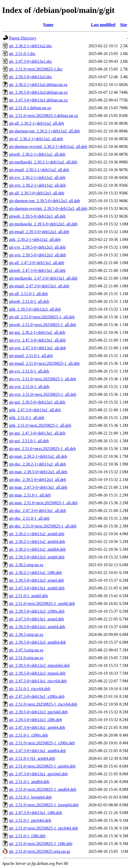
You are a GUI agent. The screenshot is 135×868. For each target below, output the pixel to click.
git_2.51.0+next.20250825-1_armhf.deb (42, 603)
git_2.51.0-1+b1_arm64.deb (32, 758)
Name (48, 25)
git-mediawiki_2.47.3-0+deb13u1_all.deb (43, 278)
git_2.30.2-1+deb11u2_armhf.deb (37, 534)
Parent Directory (23, 38)
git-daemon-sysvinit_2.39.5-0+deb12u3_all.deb (48, 208)
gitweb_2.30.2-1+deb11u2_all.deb (37, 154)
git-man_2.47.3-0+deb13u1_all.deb (38, 487)
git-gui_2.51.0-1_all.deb (29, 441)
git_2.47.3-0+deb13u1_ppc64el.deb (38, 774)
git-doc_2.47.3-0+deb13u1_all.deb (38, 511)
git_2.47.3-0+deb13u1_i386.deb (35, 813)
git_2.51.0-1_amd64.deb (29, 782)
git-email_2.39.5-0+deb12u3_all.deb (39, 232)
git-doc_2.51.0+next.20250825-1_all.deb (43, 526)
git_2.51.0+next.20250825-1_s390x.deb (42, 743)
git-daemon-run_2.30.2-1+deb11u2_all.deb (44, 131)
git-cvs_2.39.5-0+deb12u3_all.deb (37, 247)
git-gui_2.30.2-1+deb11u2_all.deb (37, 332)
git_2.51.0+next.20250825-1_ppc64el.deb (44, 828)
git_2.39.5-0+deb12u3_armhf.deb (37, 557)
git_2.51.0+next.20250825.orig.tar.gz (40, 851)
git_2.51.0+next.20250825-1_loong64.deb (44, 805)
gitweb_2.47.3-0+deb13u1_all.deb (37, 270)
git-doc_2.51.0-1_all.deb (29, 518)
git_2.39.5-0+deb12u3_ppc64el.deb (38, 712)
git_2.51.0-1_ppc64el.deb (30, 820)
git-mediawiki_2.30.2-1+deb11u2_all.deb (43, 162)
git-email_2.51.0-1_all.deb (31, 356)
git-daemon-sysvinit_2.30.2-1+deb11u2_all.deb (48, 147)
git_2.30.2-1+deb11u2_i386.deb (35, 573)
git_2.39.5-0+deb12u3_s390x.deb (37, 611)
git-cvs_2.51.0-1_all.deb (29, 371)
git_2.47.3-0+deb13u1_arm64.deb (37, 727)
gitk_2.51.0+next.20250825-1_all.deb (40, 425)
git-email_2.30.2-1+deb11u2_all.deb (39, 170)
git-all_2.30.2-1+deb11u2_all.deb (37, 123)
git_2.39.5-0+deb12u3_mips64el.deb (39, 665)
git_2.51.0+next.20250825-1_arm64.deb (42, 766)
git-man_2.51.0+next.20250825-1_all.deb (43, 503)
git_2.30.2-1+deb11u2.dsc (30, 46)
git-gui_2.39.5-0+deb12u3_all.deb (37, 402)
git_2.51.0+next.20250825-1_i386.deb (41, 844)
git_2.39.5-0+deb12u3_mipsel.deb (37, 673)
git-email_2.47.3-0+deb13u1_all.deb (39, 286)
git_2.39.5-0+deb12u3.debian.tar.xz (38, 92)
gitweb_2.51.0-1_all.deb (29, 301)
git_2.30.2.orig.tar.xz (26, 565)
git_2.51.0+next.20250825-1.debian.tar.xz (44, 116)
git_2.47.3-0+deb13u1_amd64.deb (37, 751)
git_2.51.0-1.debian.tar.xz (30, 108)
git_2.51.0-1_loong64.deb (30, 797)
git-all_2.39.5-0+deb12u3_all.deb (37, 193)
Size (124, 25)
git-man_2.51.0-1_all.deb (30, 495)
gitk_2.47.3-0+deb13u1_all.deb (35, 410)
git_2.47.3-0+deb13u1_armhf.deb (37, 588)
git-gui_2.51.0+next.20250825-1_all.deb (42, 449)
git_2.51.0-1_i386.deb (27, 836)
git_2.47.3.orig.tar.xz (26, 650)
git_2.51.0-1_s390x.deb (29, 735)
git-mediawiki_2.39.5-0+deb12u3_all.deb (43, 224)
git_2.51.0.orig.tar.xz (26, 658)
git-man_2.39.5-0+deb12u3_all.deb (38, 472)
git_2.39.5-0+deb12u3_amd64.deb (37, 642)
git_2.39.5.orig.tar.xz (26, 634)
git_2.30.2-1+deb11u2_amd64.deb (37, 549)
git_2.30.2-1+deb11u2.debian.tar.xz (38, 85)
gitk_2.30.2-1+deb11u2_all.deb (35, 239)
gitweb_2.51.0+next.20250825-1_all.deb (43, 325)
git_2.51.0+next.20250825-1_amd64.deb (43, 789)
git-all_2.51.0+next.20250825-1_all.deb (42, 317)
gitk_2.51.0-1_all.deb (27, 418)
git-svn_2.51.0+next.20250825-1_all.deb (43, 394)
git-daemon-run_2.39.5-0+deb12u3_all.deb (44, 201)
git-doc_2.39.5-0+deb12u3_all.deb (38, 480)
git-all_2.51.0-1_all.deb (28, 294)
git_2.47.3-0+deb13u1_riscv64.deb (38, 681)
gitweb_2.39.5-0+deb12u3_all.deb (37, 216)
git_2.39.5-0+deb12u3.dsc (31, 77)
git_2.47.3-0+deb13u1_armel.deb (37, 619)
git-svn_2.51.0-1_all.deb (29, 387)
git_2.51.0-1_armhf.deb (29, 596)
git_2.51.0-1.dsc (22, 54)
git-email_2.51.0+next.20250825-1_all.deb (44, 363)
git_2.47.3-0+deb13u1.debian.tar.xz (38, 100)
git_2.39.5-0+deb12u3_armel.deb (37, 580)
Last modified (103, 25)
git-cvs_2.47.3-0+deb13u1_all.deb (37, 340)
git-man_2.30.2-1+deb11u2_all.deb (38, 456)
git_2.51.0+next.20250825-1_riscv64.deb (43, 704)
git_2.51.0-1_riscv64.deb (30, 689)
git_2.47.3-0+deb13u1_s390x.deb (37, 696)
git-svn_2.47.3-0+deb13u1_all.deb (37, 348)
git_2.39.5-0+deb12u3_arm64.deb (37, 627)
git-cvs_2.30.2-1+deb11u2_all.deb (37, 177)
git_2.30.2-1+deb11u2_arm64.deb (37, 542)
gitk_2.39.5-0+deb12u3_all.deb (35, 309)
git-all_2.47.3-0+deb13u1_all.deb (37, 263)
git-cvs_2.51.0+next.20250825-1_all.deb (43, 379)
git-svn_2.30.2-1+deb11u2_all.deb (37, 185)
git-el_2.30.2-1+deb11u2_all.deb (36, 139)
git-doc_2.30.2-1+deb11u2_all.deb (37, 464)
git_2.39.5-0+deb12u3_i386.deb (35, 720)
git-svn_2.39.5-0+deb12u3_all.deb (37, 255)
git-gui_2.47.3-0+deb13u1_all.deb (37, 433)
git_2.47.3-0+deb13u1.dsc (31, 61)
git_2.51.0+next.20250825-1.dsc (36, 69)
